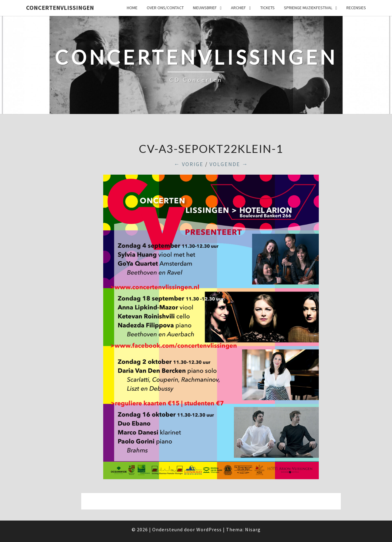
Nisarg (253, 529)
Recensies (356, 8)
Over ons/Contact (165, 8)
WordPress (209, 529)
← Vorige (189, 164)
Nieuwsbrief (205, 8)
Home (132, 8)
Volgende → (229, 164)
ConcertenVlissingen (60, 8)
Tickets (268, 8)
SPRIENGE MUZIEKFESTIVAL (308, 8)
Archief (238, 8)
